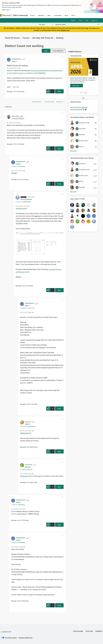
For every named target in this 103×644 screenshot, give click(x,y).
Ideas (49, 15)
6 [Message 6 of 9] (22, 286)
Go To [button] (94, 20)
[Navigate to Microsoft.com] (5, 15)
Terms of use (89, 631)
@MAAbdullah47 (21, 208)
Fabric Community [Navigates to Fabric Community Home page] (20, 15)
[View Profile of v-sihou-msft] (31, 197)
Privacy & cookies (78, 631)
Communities (58, 15)
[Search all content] (77, 24)
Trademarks (99, 631)
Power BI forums (12, 38)
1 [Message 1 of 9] (13, 91)
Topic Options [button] (58, 51)
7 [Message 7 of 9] (26, 404)
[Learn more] (77, 86)
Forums (32, 15)
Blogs (66, 15)
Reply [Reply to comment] (59, 149)
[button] (46, 51)
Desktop (60, 38)
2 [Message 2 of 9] (13, 144)
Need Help (16, 87)
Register (73, 20)
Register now (65, 30)
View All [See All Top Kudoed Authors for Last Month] (73, 192)
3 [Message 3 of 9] (17, 601)
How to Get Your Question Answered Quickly (79, 108)
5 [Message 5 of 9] (17, 179)
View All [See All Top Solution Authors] (73, 151)
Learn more (6, 9)
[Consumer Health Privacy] (25, 638)
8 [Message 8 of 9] (26, 447)
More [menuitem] (73, 15)
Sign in (81, 20)
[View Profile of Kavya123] (28, 422)
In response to (18, 166)
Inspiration (41, 15)
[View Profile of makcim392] (28, 464)
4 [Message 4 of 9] (17, 520)
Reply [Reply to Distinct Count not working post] (59, 91)
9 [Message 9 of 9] (26, 482)
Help (87, 20)
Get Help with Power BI (43, 38)
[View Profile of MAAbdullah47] (16, 59)
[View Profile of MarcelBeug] (15, 116)
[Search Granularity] (46, 24)
